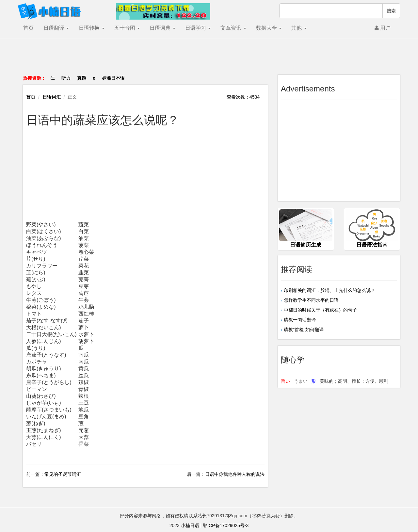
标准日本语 (113, 78)
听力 (66, 78)
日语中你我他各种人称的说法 (235, 474)
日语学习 (198, 28)
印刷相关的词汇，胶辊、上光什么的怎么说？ (330, 290)
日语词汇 (52, 97)
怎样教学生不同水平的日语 (311, 300)
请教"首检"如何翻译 (304, 330)
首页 (28, 28)
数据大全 (269, 28)
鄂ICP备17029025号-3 (226, 525)
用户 (383, 28)
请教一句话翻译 (300, 320)
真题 (82, 78)
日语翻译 (56, 28)
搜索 (391, 11)
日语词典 (162, 28)
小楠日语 (190, 525)
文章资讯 (233, 28)
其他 (299, 28)
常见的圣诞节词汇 (63, 474)
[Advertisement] (209, 60)
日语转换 (91, 28)
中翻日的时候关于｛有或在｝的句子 (320, 310)
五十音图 (127, 28)
